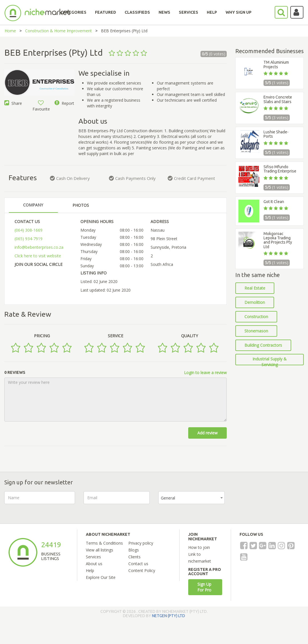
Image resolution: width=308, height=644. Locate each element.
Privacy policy (141, 543)
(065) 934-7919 (29, 239)
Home (10, 31)
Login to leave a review (205, 373)
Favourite (41, 106)
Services (93, 557)
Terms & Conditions (104, 543)
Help (90, 570)
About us (94, 564)
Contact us (138, 564)
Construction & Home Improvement (58, 31)
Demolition (255, 302)
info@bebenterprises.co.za (39, 247)
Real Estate (255, 288)
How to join (199, 547)
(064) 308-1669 (29, 230)
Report (64, 103)
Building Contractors (263, 345)
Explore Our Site (101, 577)
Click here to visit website (38, 256)
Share (13, 103)
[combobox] (192, 498)
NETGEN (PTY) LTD (169, 616)
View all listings (100, 550)
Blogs (134, 550)
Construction (256, 317)
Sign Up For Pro (204, 587)
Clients (134, 557)
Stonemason (256, 331)
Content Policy (142, 570)
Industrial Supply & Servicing (269, 361)
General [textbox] (168, 498)
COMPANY (33, 205)
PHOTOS (81, 205)
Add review (207, 433)
